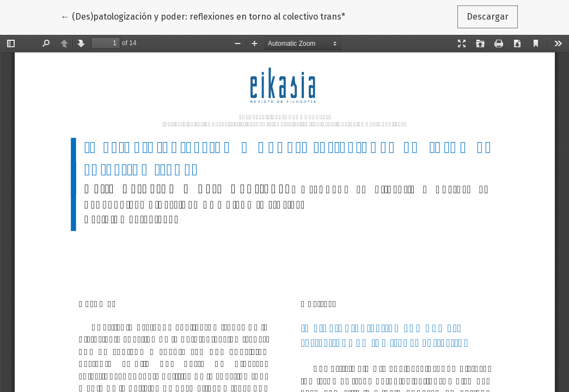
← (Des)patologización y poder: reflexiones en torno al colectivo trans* (203, 16)
